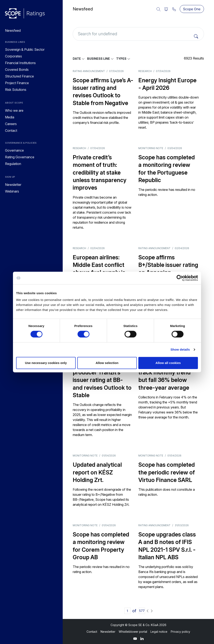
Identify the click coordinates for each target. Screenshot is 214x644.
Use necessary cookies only (46, 363)
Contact (92, 632)
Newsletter (108, 632)
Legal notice (159, 632)
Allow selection (107, 363)
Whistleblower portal (133, 632)
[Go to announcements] (25, 13)
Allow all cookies (168, 363)
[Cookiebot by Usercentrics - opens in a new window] (180, 278)
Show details (180, 349)
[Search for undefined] (138, 34)
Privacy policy (180, 632)
